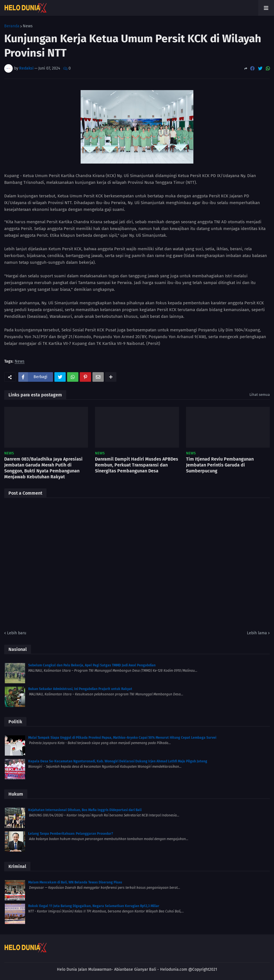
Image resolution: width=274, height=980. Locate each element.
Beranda (12, 26)
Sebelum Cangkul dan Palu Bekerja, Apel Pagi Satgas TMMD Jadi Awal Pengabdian (92, 665)
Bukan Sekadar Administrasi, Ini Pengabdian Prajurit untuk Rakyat (80, 689)
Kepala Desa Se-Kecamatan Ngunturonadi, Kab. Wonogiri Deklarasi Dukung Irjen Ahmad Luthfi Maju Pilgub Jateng (118, 761)
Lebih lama (257, 633)
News (28, 26)
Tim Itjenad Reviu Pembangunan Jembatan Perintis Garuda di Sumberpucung (220, 465)
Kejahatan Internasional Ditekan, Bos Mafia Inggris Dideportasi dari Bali (85, 810)
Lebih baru (17, 633)
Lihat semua (260, 395)
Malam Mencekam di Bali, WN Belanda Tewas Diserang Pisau (75, 882)
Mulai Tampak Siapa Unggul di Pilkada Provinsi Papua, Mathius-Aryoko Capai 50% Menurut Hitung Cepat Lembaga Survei (122, 738)
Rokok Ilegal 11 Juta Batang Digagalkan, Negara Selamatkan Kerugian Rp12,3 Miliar (94, 906)
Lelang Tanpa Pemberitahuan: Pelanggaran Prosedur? (71, 834)
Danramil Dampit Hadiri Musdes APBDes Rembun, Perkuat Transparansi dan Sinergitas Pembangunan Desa (137, 465)
